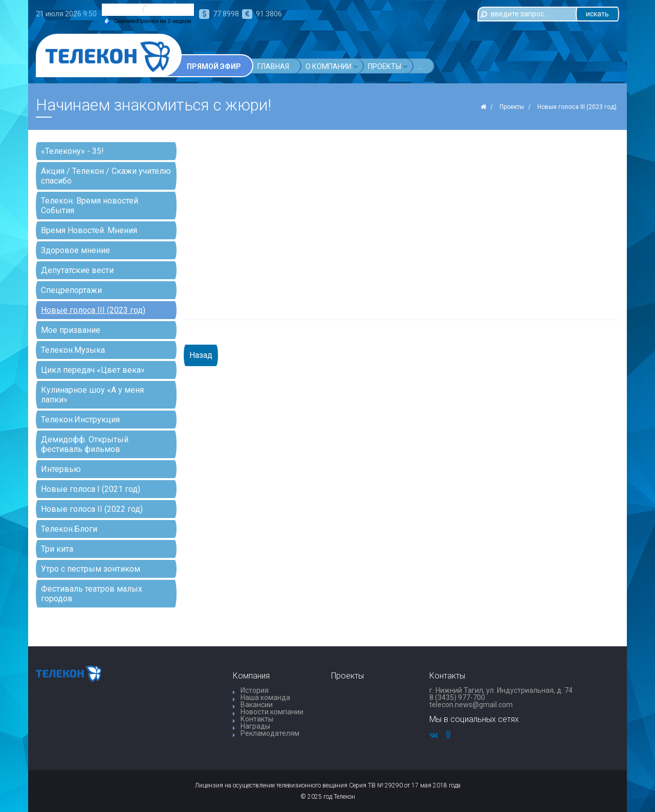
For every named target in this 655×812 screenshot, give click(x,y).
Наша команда (265, 697)
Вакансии (257, 705)
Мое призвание (71, 330)
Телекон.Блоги (69, 529)
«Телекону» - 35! (72, 151)
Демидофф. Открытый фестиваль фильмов (85, 444)
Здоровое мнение (75, 250)
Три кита (57, 549)
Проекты (388, 66)
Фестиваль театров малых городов (92, 594)
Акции (433, 66)
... (460, 66)
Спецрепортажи (71, 290)
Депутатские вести (77, 270)
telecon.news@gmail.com (471, 705)
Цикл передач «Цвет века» (93, 370)
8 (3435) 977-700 (457, 697)
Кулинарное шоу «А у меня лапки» (92, 395)
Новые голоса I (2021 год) (91, 489)
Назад (201, 355)
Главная (273, 66)
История (255, 690)
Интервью (61, 469)
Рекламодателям (270, 733)
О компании (332, 66)
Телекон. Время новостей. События (90, 206)
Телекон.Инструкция (80, 420)
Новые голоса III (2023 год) (93, 310)
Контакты (257, 719)
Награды (255, 726)
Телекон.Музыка (73, 350)
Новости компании (272, 712)
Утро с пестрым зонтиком (91, 569)
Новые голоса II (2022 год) (92, 509)
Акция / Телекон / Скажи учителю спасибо (106, 176)
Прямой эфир (214, 66)
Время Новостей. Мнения (89, 230)
